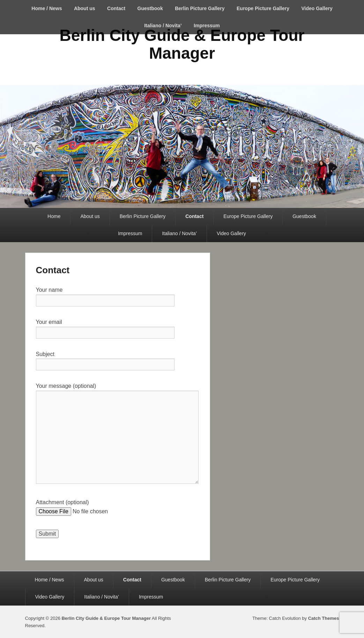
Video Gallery (317, 8)
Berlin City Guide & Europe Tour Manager (182, 44)
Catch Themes (324, 618)
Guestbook (150, 8)
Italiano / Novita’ (163, 26)
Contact (116, 8)
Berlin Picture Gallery (200, 8)
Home (54, 216)
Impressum (207, 26)
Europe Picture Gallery (263, 8)
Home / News (47, 8)
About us (85, 8)
